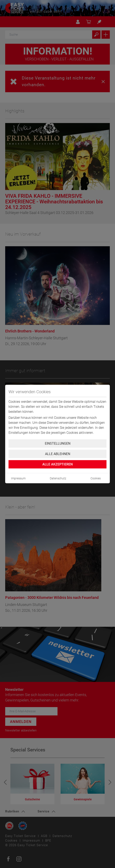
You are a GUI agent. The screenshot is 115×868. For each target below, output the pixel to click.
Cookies (96, 478)
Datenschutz (58, 478)
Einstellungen (58, 443)
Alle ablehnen (58, 454)
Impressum (18, 478)
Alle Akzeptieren (57, 464)
